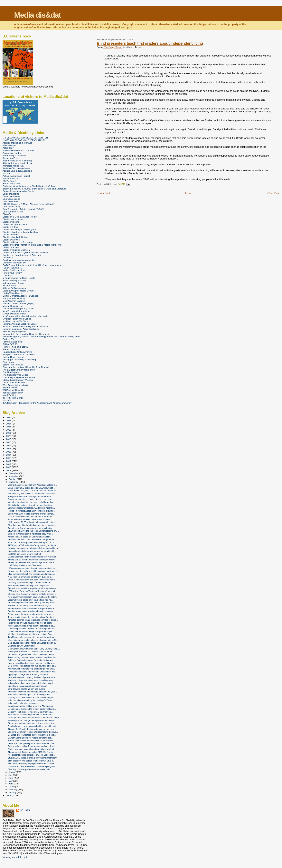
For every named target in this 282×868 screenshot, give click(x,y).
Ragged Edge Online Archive (17, 352)
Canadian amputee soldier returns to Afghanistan (30, 706)
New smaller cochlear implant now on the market (30, 715)
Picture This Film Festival (15, 347)
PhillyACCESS (10, 344)
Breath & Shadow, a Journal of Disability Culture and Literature (34, 189)
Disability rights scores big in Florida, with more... (30, 583)
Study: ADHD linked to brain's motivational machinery (32, 758)
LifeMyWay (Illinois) (12, 293)
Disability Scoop (11, 247)
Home (189, 193)
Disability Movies (11, 240)
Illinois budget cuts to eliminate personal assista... (31, 505)
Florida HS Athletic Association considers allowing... (32, 511)
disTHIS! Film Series (13, 398)
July (11, 775)
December (14, 473)
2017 (9, 445)
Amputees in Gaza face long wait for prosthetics (30, 528)
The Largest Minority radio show (19, 370)
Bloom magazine (11, 184)
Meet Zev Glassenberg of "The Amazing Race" (29, 695)
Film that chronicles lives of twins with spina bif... (30, 519)
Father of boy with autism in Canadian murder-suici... (32, 494)
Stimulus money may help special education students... (33, 763)
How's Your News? (12, 273)
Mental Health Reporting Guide (18, 308)
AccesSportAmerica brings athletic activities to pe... (31, 626)
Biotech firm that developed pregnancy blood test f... (32, 551)
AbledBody (8, 148)
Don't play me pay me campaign (19, 260)
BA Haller (25, 810)
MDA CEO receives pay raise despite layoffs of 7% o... (33, 542)
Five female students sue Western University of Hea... (33, 672)
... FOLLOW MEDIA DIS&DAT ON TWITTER (25, 138)
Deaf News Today (12, 206)
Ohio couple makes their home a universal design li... (32, 643)
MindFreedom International (16, 311)
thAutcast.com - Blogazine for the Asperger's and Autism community (37, 403)
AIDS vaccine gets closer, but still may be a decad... (32, 654)
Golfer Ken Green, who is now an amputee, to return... (33, 491)
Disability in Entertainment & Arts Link (22, 255)
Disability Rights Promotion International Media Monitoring (32, 245)
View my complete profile (16, 857)
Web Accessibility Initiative (16, 385)
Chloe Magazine (11, 194)
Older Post (273, 193)
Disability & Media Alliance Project (20, 217)
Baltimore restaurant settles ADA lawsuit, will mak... (31, 508)
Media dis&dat (37, 15)
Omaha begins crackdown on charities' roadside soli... (33, 726)
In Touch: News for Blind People (19, 278)
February (13, 790)
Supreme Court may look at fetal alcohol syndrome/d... (33, 732)
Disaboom (8, 257)
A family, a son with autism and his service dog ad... (31, 698)
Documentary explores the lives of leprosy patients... (32, 709)
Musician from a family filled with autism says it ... (30, 606)
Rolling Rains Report (13, 357)
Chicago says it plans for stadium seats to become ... (32, 594)
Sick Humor (9, 362)
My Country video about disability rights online (26, 316)
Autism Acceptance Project (16, 176)
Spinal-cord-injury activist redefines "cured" (28, 686)
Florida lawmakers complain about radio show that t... (32, 749)
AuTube (7, 173)
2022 (9, 430)
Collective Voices (11, 196)
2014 (9, 455)
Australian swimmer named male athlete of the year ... (33, 692)
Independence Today (13, 283)
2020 (9, 436)
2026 (9, 417)
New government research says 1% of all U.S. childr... (33, 597)
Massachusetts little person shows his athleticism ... (32, 740)
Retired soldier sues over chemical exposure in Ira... (32, 608)
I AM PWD (8, 275)
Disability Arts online (13, 219)
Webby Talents (10, 388)
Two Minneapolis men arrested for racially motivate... (32, 637)
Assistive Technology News (16, 168)
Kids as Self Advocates (14, 288)
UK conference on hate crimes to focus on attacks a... (32, 568)
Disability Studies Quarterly (16, 250)
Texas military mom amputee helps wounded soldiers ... (33, 657)
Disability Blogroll (11, 222)
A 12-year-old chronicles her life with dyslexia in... (30, 577)
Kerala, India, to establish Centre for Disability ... (30, 537)
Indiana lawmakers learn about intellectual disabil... (31, 683)
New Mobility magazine (14, 331)
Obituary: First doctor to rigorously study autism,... (31, 712)
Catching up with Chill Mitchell (22, 646)
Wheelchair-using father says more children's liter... (31, 502)
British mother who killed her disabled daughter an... (32, 539)
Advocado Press (11, 158)
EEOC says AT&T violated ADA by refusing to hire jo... (33, 545)
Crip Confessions (11, 199)
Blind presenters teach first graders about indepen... (32, 574)
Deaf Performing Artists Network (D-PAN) (23, 209)
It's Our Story (9, 286)
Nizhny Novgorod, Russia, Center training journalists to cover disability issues (42, 337)
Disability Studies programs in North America (25, 252)
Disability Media (11, 235)
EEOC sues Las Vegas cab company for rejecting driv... (33, 531)
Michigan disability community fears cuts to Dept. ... (31, 634)
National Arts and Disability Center (20, 324)
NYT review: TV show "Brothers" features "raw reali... (32, 591)
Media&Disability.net (13, 306)
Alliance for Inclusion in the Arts (19, 163)
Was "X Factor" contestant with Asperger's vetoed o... (32, 485)
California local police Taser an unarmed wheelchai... (32, 746)
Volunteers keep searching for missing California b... (32, 700)
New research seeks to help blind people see (28, 586)
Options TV (8, 339)
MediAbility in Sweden (14, 301)
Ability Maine (9, 145)
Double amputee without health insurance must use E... (33, 571)
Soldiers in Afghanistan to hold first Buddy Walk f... (31, 534)
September (14, 482)
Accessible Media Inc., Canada (18, 150)
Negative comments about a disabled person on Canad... (34, 548)
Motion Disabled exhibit (14, 314)
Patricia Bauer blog (12, 342)
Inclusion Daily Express (14, 280)
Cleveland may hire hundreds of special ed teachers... (33, 525)
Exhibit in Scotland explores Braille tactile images (30, 660)
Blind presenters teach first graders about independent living (150, 43)
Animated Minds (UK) (13, 166)
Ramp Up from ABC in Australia (19, 354)
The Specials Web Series (15, 375)
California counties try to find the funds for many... (31, 516)
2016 (9, 449)
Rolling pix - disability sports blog (19, 359)
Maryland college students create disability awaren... (32, 680)
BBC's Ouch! (9, 181)
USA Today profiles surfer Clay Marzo (25, 565)
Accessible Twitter (12, 153)
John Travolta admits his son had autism (26, 689)
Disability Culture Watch (15, 224)
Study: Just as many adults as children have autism (31, 723)
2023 (9, 427)
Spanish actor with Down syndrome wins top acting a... (33, 588)
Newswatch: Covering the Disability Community (27, 334)
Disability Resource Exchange (18, 242)
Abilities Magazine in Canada (17, 143)
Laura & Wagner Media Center (18, 291)
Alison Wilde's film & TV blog (17, 161)
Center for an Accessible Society (19, 191)
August (12, 772)
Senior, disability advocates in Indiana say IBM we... (32, 663)
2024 (9, 424)
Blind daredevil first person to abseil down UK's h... (31, 761)
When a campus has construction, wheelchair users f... (33, 580)
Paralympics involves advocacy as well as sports (30, 623)
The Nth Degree (11, 372)
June (11, 778)
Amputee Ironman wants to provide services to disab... (33, 620)
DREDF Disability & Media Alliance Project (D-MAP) (29, 204)
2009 (9, 470)
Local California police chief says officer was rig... (30, 600)
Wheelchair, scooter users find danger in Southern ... (32, 562)
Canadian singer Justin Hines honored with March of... (33, 557)
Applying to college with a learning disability (28, 674)
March (12, 787)
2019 (9, 439)
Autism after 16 (10, 178)
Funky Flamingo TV (12, 268)
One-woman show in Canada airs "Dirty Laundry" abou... (34, 649)
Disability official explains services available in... (30, 769)
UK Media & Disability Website (18, 380)
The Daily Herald (113, 47)
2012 (9, 461)
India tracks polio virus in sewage (23, 703)
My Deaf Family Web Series (17, 319)
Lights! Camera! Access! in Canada (20, 296)
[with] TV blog (9, 395)
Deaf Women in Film (13, 212)
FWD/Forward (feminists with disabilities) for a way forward (32, 265)
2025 (9, 420)
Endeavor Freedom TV (14, 263)
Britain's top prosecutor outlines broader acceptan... (31, 611)
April (11, 784)
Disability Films (10, 227)
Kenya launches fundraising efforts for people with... (32, 669)
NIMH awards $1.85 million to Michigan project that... (32, 522)
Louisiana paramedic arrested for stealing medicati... (32, 628)
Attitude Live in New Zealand (17, 171)
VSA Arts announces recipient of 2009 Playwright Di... (32, 766)
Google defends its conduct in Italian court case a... (31, 499)
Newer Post (103, 193)
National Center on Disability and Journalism (25, 326)
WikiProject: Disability (14, 390)
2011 (9, 464)
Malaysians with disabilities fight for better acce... (30, 496)
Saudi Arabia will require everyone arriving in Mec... (31, 514)
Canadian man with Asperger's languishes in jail (30, 631)
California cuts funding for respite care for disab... (30, 738)
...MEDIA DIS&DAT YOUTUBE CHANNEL (24, 140)
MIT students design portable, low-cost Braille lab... (31, 755)
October (13, 479)
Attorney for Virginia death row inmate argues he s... (32, 729)
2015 (9, 452)
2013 (9, 458)
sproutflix (7, 400)
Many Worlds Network (14, 298)
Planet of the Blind (12, 349)
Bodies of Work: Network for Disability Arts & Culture (29, 186)
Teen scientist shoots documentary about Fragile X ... (32, 617)
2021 (9, 433)
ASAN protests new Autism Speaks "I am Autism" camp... (34, 718)
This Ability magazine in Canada (19, 377)
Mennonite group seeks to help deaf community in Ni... (33, 640)
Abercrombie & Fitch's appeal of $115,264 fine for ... (32, 752)
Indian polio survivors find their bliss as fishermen (30, 651)
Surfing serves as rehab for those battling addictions (32, 560)
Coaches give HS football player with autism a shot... (32, 735)
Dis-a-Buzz (8, 214)
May (11, 781)
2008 (9, 796)
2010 (9, 467)
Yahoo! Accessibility (13, 393)
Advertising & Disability (14, 155)
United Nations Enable (14, 382)
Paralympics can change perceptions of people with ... (33, 720)
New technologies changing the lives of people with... (32, 677)
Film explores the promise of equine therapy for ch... (32, 614)
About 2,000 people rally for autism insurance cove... (32, 743)
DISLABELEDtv (10, 201)
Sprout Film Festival (13, 365)
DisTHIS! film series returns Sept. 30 (25, 554)
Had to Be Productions (14, 270)
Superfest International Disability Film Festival (26, 367)
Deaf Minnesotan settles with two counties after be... (32, 666)
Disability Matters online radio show (21, 232)
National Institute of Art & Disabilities (21, 329)
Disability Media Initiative (15, 237)
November (14, 476)
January (13, 792)
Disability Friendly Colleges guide (19, 229)
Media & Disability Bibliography (18, 303)
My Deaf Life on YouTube (15, 321)
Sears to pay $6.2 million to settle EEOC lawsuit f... (31, 488)
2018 (9, 442)
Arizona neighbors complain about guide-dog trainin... (32, 603)
